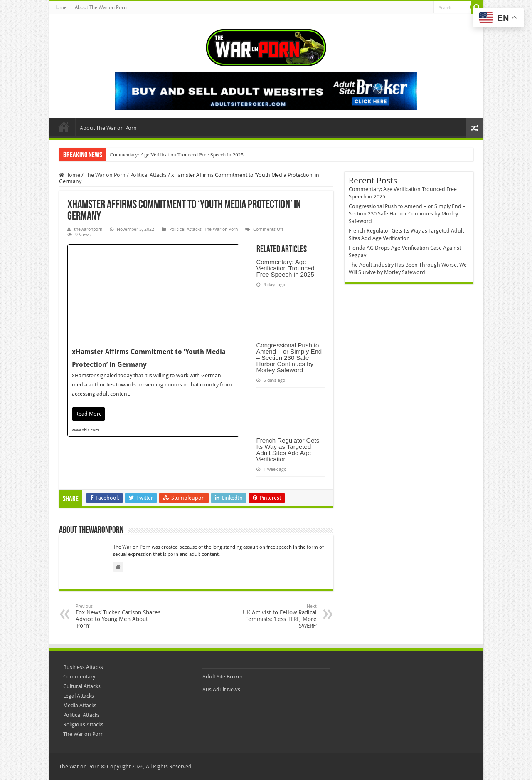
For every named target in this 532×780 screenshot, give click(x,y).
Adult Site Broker (223, 677)
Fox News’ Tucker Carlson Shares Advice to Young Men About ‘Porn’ (118, 616)
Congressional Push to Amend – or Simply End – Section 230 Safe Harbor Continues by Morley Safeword (289, 358)
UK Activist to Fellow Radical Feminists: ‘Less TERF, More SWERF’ (274, 616)
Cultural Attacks (82, 686)
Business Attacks (83, 667)
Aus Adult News (221, 690)
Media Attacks (80, 705)
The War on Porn (105, 175)
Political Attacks (148, 175)
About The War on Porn (101, 7)
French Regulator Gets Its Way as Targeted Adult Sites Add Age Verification (288, 450)
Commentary (79, 677)
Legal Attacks (79, 696)
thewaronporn (88, 229)
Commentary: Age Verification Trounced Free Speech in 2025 (177, 155)
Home (60, 7)
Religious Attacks (83, 724)
